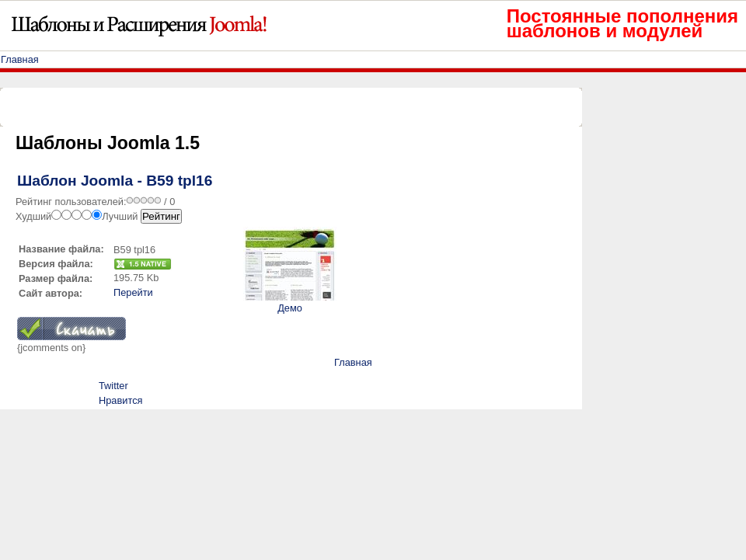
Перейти (133, 292)
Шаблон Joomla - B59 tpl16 (115, 181)
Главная (20, 59)
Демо (290, 308)
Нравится (120, 400)
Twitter (113, 386)
